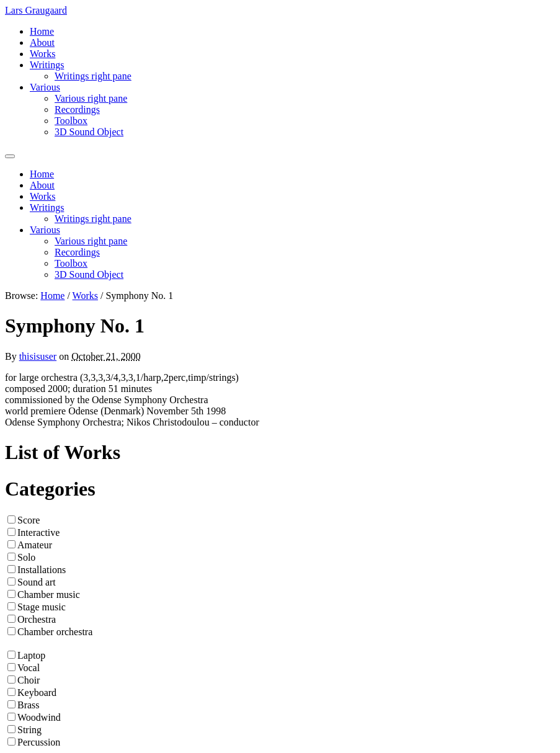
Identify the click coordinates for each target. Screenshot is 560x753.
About (42, 42)
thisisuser (38, 356)
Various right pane (91, 98)
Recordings (77, 109)
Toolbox (71, 121)
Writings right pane (93, 76)
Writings (47, 65)
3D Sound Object (89, 132)
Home (42, 31)
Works (42, 54)
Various (45, 87)
